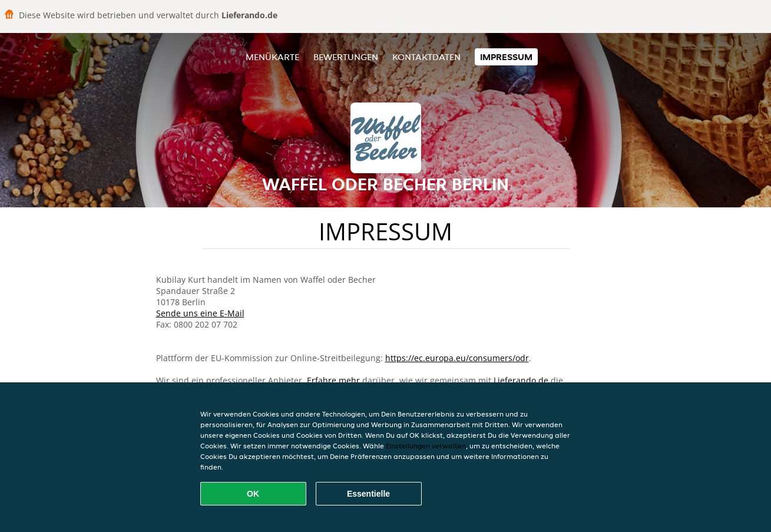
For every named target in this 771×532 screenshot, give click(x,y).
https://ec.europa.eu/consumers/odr (457, 358)
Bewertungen (346, 57)
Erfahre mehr (333, 380)
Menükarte (272, 57)
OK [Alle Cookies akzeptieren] (253, 494)
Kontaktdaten (426, 57)
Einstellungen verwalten (426, 446)
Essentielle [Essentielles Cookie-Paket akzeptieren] (368, 494)
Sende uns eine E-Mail (200, 313)
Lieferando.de (521, 380)
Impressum (506, 57)
